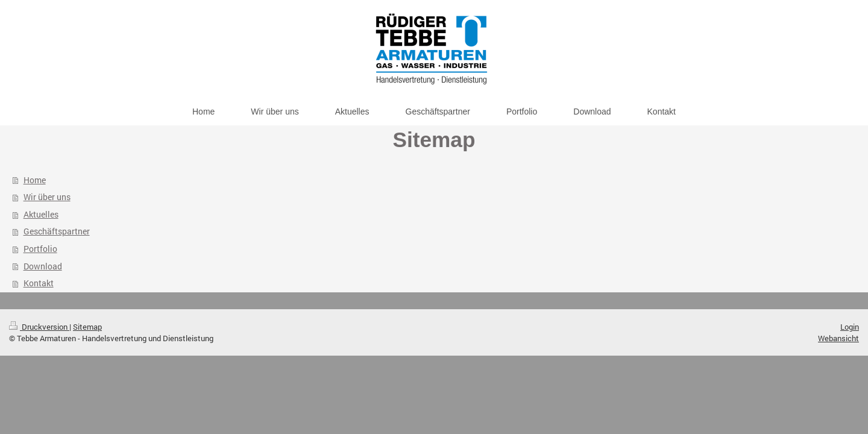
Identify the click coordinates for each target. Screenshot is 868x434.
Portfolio (40, 249)
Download (43, 266)
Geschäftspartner (57, 231)
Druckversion (39, 327)
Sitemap (87, 327)
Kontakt (39, 283)
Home (35, 180)
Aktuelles (41, 214)
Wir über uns (47, 197)
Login (850, 327)
